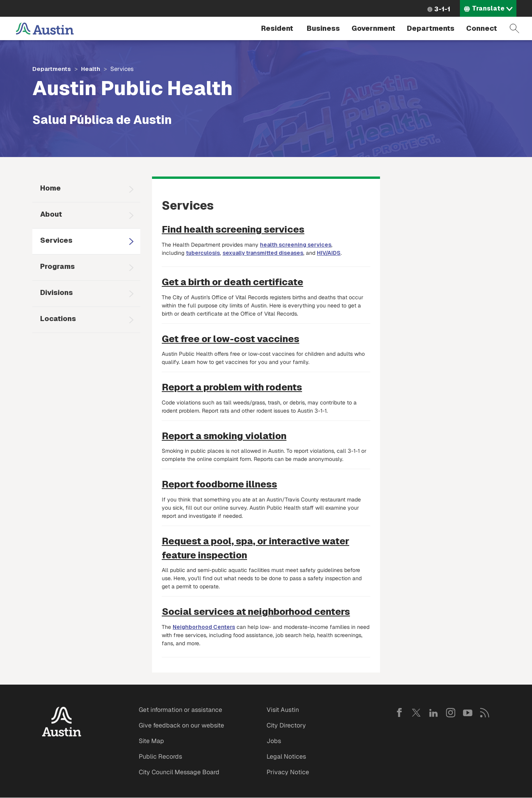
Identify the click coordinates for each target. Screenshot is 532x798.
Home (50, 188)
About (51, 214)
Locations (58, 319)
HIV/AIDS (329, 253)
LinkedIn (433, 713)
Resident (277, 28)
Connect (482, 28)
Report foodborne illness (219, 484)
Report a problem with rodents (232, 387)
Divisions (57, 292)
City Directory (286, 725)
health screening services (296, 245)
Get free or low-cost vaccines (231, 339)
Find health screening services (233, 229)
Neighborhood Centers (204, 627)
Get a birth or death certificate (232, 282)
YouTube (468, 713)
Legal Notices (286, 757)
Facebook (399, 713)
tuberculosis (203, 253)
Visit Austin (283, 710)
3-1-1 (442, 9)
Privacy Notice (288, 772)
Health (91, 69)
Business (323, 28)
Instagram (451, 713)
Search (514, 28)
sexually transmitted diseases (263, 253)
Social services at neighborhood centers (256, 612)
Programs (57, 266)
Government (373, 28)
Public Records (160, 757)
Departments (431, 28)
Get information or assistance (180, 710)
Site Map (151, 741)
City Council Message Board (179, 772)
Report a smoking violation (224, 436)
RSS (485, 713)
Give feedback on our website (181, 725)
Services (56, 240)
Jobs (274, 741)
